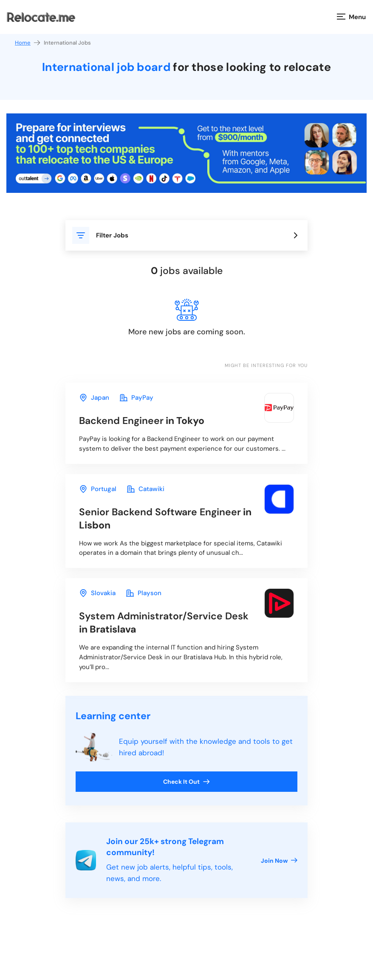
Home (28, 43)
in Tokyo (142, 421)
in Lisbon (165, 518)
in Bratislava (164, 623)
